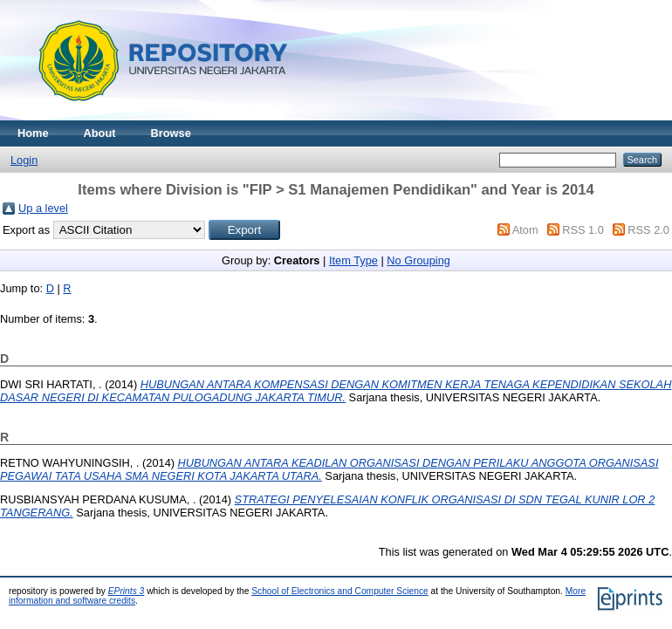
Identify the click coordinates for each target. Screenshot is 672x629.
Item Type (353, 260)
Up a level (43, 208)
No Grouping (418, 260)
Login (24, 160)
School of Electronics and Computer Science (340, 591)
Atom (525, 230)
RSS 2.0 (648, 230)
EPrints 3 (127, 591)
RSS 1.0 (583, 230)
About (100, 133)
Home (33, 133)
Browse (171, 133)
